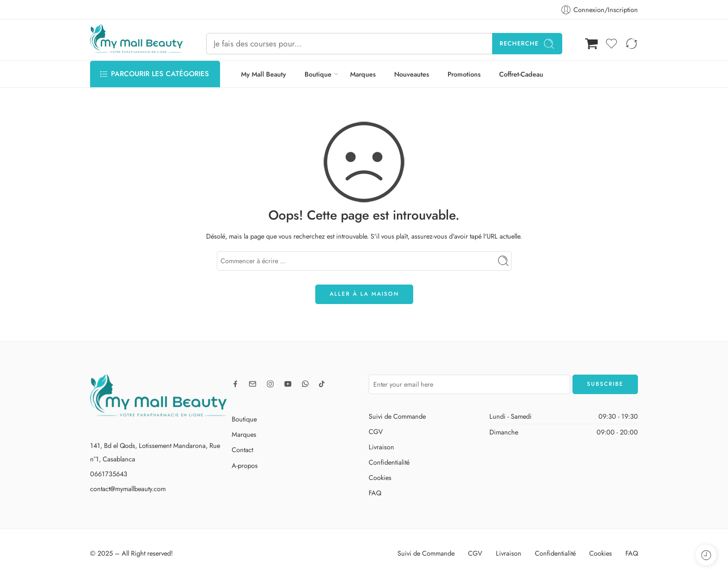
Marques (363, 74)
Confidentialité (389, 462)
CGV (376, 431)
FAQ (375, 493)
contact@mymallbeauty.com (128, 489)
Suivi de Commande (397, 416)
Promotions (464, 74)
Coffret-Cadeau (521, 74)
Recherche (527, 44)
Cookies (380, 477)
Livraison (381, 447)
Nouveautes (412, 74)
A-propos (245, 465)
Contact (242, 450)
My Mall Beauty (263, 74)
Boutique (318, 74)
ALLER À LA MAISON (364, 294)
